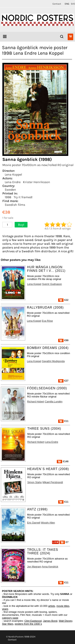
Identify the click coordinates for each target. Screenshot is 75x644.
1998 (8, 197)
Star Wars (8, 624)
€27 (63, 381)
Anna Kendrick (50, 567)
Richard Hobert (36, 402)
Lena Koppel (13, 174)
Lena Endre (13, 182)
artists (52, 606)
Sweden (10, 190)
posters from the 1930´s (28, 624)
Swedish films (15, 205)
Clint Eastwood (33, 621)
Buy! (21, 225)
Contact (57, 4)
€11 (63, 421)
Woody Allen (48, 523)
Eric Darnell (34, 523)
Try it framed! (23, 197)
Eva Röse (47, 321)
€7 (64, 542)
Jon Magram (34, 567)
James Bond (50, 621)
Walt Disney (66, 621)
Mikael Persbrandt (53, 482)
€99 (63, 340)
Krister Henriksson (37, 182)
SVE (73, 4)
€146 (63, 461)
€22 (63, 300)
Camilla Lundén (54, 402)
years (5, 609)
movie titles (63, 606)
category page (10, 618)
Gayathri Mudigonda (53, 361)
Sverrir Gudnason (52, 284)
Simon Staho (35, 482)
